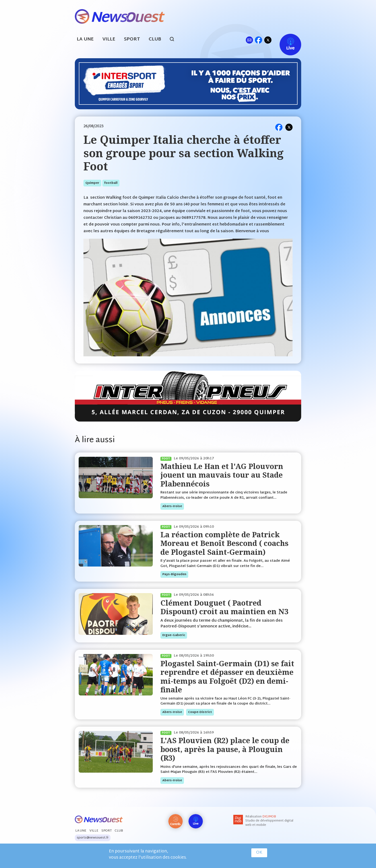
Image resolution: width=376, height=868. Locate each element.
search (174, 40)
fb (258, 40)
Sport (132, 39)
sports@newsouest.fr (93, 838)
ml (249, 40)
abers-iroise (172, 506)
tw (268, 40)
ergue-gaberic (174, 635)
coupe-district (200, 712)
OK (259, 853)
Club (155, 39)
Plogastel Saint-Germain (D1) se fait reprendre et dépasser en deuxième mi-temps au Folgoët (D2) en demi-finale (227, 677)
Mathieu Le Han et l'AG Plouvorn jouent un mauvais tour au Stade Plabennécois (222, 475)
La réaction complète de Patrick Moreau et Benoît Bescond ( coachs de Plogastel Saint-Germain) (224, 543)
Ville (109, 39)
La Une (85, 39)
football (111, 183)
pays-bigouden (174, 574)
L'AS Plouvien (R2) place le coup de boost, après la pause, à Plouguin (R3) (225, 749)
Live (285, 40)
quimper (92, 183)
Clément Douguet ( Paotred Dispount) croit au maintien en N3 (224, 607)
